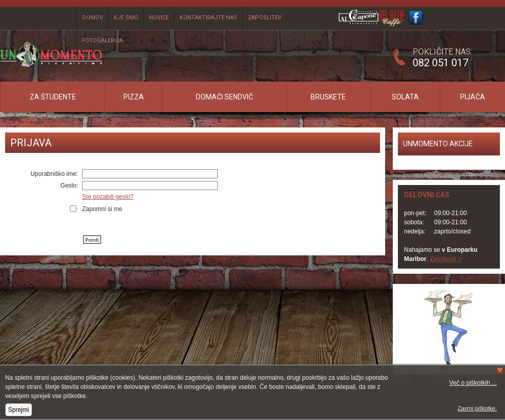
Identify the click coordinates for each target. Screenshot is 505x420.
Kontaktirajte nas (208, 18)
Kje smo (126, 18)
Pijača (473, 97)
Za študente (53, 97)
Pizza (134, 97)
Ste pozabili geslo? (108, 197)
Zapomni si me (102, 209)
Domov (93, 18)
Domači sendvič (224, 97)
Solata (405, 97)
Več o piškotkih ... (473, 383)
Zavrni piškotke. (477, 408)
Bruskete (328, 97)
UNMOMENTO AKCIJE (438, 144)
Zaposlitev (265, 18)
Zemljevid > (446, 259)
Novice (159, 18)
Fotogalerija (103, 41)
